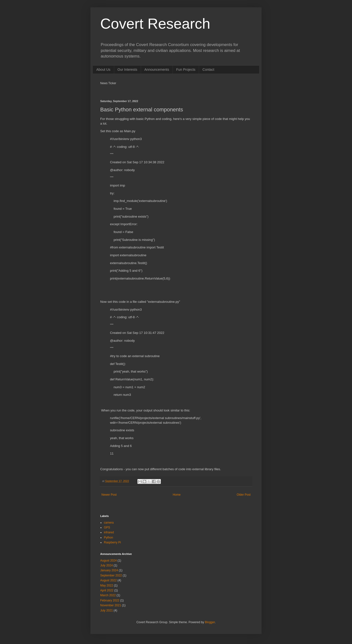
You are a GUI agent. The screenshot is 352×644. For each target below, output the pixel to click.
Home (177, 495)
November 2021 (111, 605)
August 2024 (108, 561)
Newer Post (109, 495)
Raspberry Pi (112, 542)
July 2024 (106, 565)
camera (109, 523)
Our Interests (127, 70)
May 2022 (107, 585)
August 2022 (108, 580)
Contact (208, 70)
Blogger (210, 622)
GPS (107, 527)
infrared (109, 532)
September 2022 (111, 575)
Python (108, 538)
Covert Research (155, 24)
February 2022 (110, 600)
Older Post (244, 495)
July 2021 (106, 610)
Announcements (157, 70)
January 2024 (109, 570)
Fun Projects (186, 70)
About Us (103, 70)
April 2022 (107, 590)
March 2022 (108, 595)
